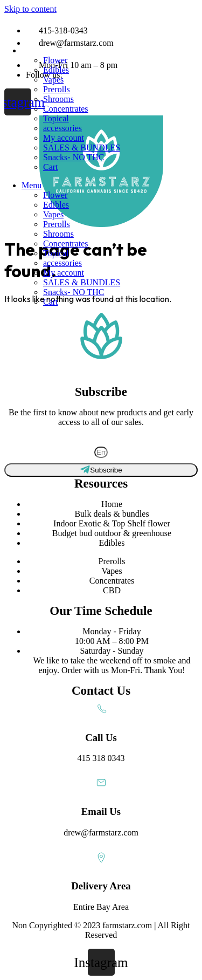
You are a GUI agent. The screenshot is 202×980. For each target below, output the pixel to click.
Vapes (53, 80)
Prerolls (57, 89)
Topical (56, 118)
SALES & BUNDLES (82, 148)
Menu (32, 50)
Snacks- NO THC (74, 157)
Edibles (56, 70)
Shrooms (58, 99)
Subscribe (101, 441)
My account (64, 138)
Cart (51, 167)
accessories (62, 128)
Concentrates (66, 109)
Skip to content (30, 9)
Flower (55, 60)
